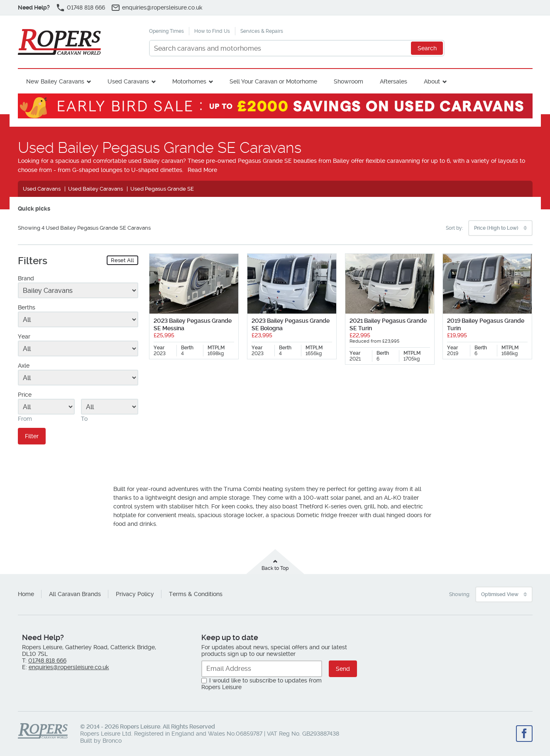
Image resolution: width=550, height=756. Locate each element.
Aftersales (394, 81)
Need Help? (34, 7)
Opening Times (166, 31)
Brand (26, 278)
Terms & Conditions (196, 594)
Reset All (122, 260)
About (432, 81)
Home (26, 594)
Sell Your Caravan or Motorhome (273, 81)
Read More (202, 170)
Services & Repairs (262, 31)
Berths (27, 307)
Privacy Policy (135, 594)
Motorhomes (189, 81)
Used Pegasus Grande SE (162, 189)
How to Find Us (212, 31)
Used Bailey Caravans (95, 189)
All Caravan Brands (75, 594)
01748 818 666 (86, 7)
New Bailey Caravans (55, 81)
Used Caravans (128, 81)
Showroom (348, 81)
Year (24, 336)
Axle (24, 366)
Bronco (112, 741)
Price (25, 395)
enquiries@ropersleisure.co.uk (162, 7)
